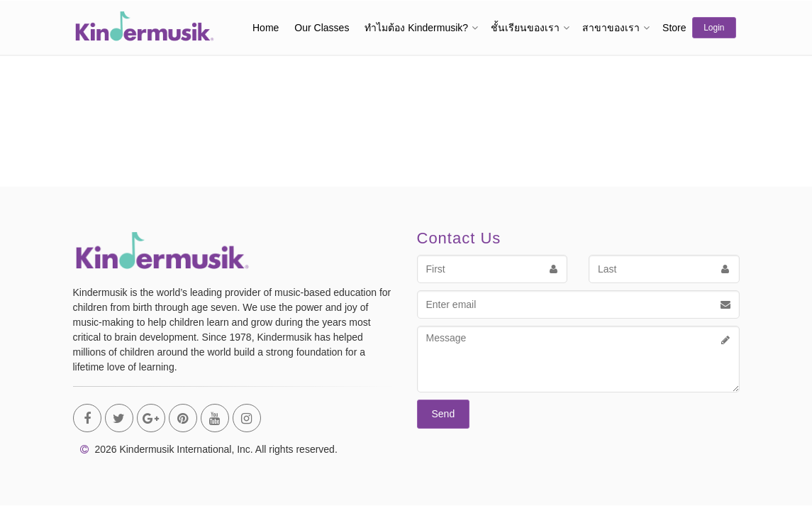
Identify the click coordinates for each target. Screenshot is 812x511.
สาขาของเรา (611, 28)
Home (266, 28)
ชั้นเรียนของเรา (525, 28)
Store (674, 28)
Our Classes (322, 28)
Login (714, 28)
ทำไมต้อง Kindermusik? (416, 28)
